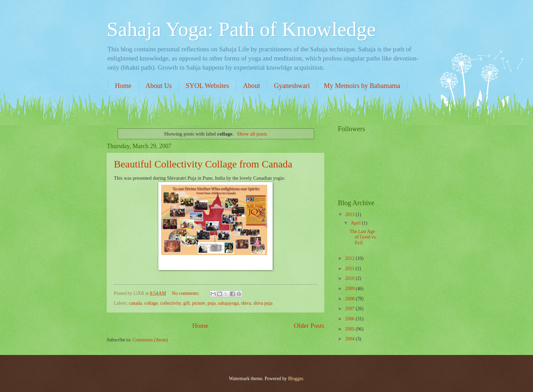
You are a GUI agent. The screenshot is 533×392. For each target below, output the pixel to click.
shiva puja (263, 303)
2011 (350, 269)
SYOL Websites (207, 86)
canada (135, 303)
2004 (350, 339)
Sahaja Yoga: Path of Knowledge (241, 29)
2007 (350, 309)
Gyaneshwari (292, 86)
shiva (246, 303)
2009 (350, 289)
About (252, 86)
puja (211, 303)
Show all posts (252, 134)
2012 (350, 258)
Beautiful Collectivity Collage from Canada (203, 164)
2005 (350, 329)
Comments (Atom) (150, 340)
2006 (350, 319)
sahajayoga (228, 303)
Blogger (295, 379)
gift (186, 303)
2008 (350, 299)
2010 (350, 278)
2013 (350, 215)
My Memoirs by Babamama (362, 86)
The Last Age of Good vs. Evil (363, 237)
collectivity (170, 303)
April (356, 223)
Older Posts (309, 326)
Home (123, 86)
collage (151, 303)
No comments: (186, 293)
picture (199, 303)
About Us (159, 86)
